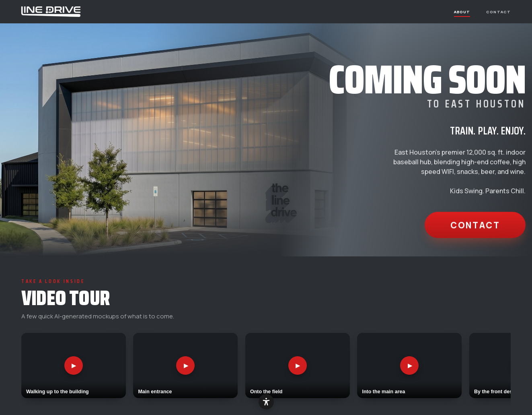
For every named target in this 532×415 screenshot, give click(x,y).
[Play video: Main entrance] (185, 366)
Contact (498, 11)
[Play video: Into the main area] (409, 366)
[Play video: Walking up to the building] (74, 366)
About (462, 11)
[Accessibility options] (266, 402)
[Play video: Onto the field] (298, 366)
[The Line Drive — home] (51, 12)
